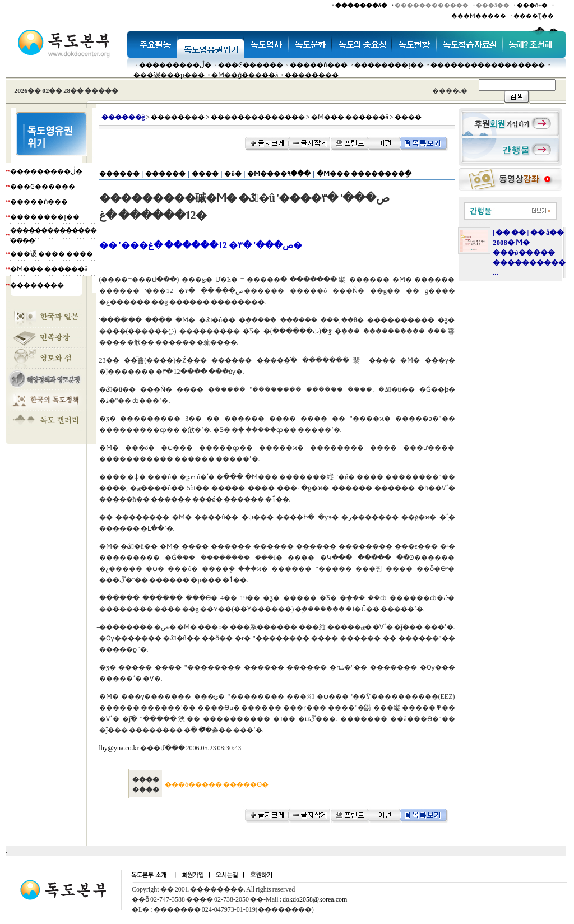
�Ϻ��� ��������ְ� (364, 174)
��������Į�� (389, 65)
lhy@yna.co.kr (119, 748)
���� (205, 174)
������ (119, 174)
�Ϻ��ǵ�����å (245, 75)
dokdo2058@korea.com (315, 899)
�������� (312, 75)
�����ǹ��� (319, 65)
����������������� (488, 65)
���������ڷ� (175, 65)
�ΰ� (233, 174)
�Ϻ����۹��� (279, 174)
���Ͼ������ (251, 65)
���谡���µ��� (169, 75)
